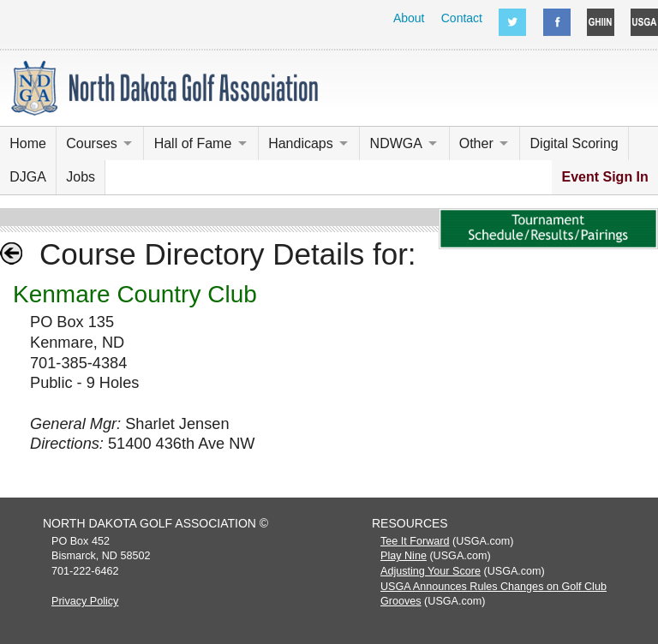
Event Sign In (604, 177)
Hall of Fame (193, 143)
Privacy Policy (85, 601)
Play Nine (404, 556)
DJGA (28, 177)
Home (28, 143)
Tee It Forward (415, 541)
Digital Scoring (574, 143)
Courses (92, 143)
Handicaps (301, 143)
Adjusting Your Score (431, 571)
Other (476, 143)
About (409, 18)
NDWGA (396, 143)
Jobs (81, 177)
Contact (462, 18)
